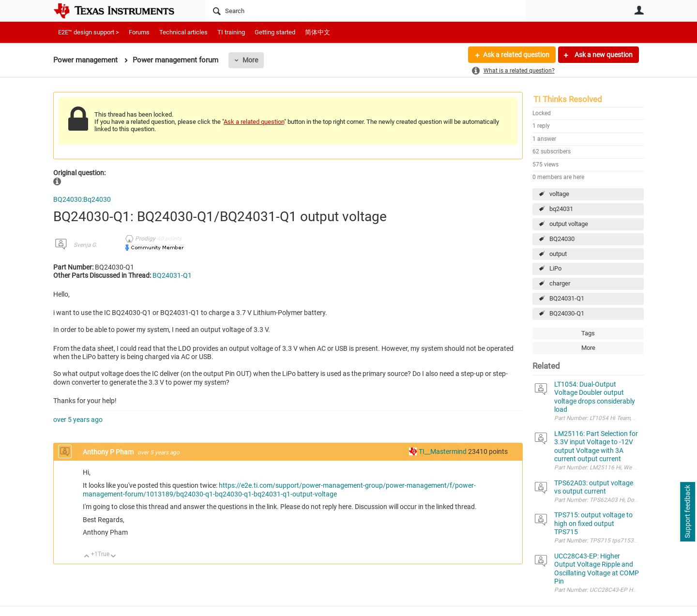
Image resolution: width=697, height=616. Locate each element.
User (639, 10)
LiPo (555, 268)
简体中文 (318, 32)
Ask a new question (603, 55)
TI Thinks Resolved (568, 99)
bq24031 (561, 209)
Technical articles (183, 32)
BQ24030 (562, 239)
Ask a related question (516, 55)
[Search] (366, 11)
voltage (559, 194)
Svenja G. (85, 245)
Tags (588, 333)
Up (87, 557)
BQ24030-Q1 (567, 313)
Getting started (275, 32)
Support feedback (687, 512)
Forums (139, 32)
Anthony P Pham (109, 452)
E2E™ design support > (89, 32)
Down (114, 557)
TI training (231, 32)
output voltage (569, 224)
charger (560, 283)
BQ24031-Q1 (567, 298)
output (558, 254)
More (250, 60)
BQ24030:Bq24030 (82, 199)
